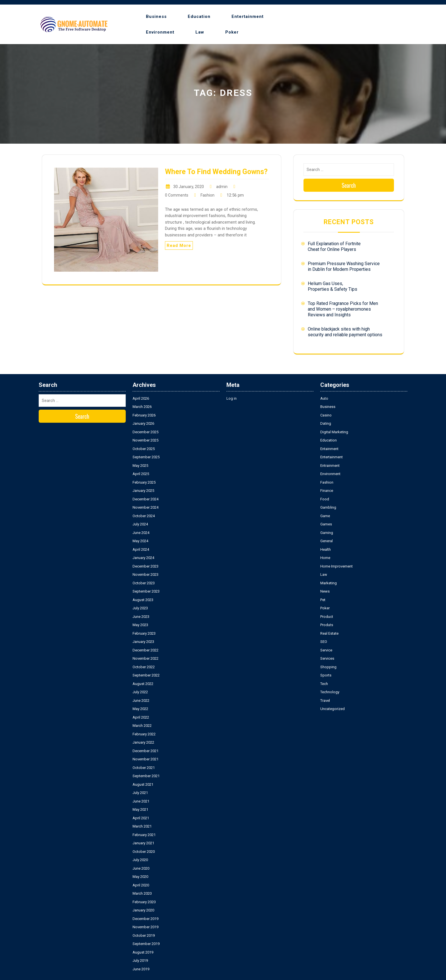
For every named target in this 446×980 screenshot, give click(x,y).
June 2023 (141, 617)
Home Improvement (336, 566)
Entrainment (330, 466)
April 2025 (141, 474)
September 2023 (146, 591)
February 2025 (144, 482)
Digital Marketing (334, 432)
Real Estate (329, 633)
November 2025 (145, 440)
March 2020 (142, 893)
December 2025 (145, 432)
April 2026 (141, 398)
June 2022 (141, 701)
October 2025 (144, 449)
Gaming (327, 533)
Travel (325, 701)
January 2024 (143, 558)
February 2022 (144, 734)
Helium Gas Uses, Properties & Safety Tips (333, 286)
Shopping (328, 667)
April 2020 (141, 885)
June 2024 (141, 533)
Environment (160, 32)
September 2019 (146, 944)
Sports (326, 675)
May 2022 (140, 709)
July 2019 (140, 961)
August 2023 (143, 600)
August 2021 (143, 784)
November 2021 (145, 759)
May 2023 (140, 625)
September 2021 (146, 776)
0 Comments (177, 195)
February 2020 (144, 902)
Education (199, 16)
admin (222, 187)
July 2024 (140, 524)
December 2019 (145, 919)
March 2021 (142, 826)
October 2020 (144, 852)
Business (156, 16)
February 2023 (144, 633)
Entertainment (248, 16)
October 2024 (144, 516)
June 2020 (141, 868)
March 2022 (142, 726)
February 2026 (144, 415)
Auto (324, 398)
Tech (324, 684)
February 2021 (144, 835)
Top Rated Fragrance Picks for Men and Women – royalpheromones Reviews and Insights (343, 309)
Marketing (329, 583)
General (327, 541)
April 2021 (141, 818)
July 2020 (140, 860)
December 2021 (145, 751)
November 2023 (145, 574)
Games (326, 524)
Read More (179, 245)
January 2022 (143, 742)
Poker (232, 32)
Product (327, 617)
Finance (327, 491)
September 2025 (146, 457)
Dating (326, 423)
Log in (232, 398)
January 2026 (143, 423)
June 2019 (141, 969)
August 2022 (143, 684)
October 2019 (144, 935)
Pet (323, 600)
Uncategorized (333, 709)
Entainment (329, 449)
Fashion (207, 195)
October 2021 (144, 768)
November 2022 (145, 658)
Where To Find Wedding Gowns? (216, 172)
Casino (326, 415)
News (325, 591)
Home (325, 558)
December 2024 (145, 499)
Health (326, 549)
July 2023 (140, 608)
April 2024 (141, 549)
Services (327, 658)
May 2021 (140, 809)
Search (349, 185)
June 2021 (141, 801)
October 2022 (144, 667)
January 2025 (143, 491)
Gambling (328, 507)
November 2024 (145, 507)
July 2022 (140, 692)
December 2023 (145, 566)
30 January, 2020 (189, 187)
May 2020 (140, 877)
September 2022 (146, 675)
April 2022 (141, 717)
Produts (327, 625)
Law (200, 32)
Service (326, 650)
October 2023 (144, 583)
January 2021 (143, 843)
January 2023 (143, 642)
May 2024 (140, 541)
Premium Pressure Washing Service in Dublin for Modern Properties (344, 266)
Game (325, 516)
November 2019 (145, 927)
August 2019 (143, 952)
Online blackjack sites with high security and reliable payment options (345, 332)
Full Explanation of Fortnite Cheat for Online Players (334, 246)
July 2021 (140, 793)
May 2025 (140, 466)
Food (325, 499)
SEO (324, 642)
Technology (330, 692)
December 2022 (145, 650)
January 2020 (143, 910)
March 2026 (142, 407)
